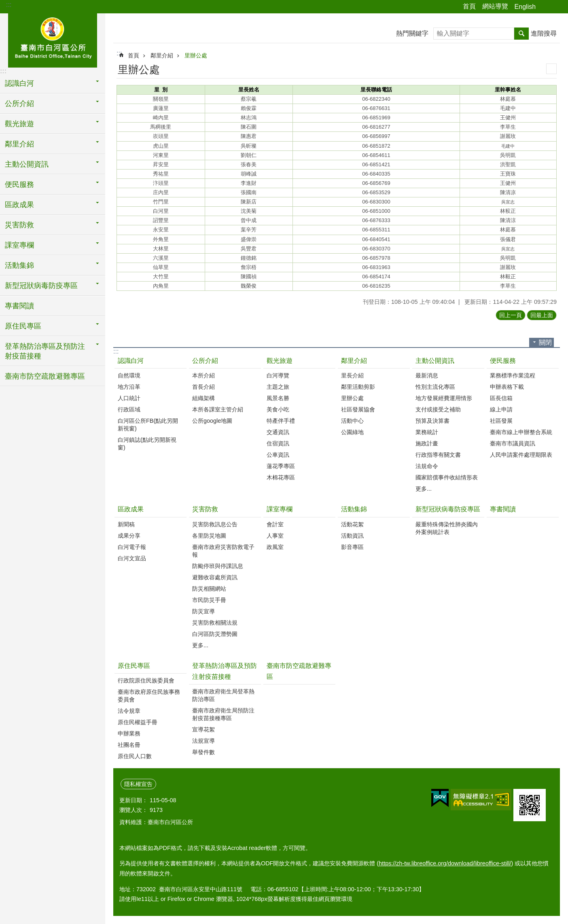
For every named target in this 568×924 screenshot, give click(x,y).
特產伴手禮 (281, 421)
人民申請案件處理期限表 (521, 455)
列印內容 (551, 69)
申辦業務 (129, 733)
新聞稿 (126, 524)
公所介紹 (205, 361)
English (525, 7)
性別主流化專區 (435, 387)
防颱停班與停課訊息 (218, 566)
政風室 (275, 547)
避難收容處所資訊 (215, 577)
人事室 (275, 536)
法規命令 (427, 466)
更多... (424, 489)
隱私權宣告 (138, 784)
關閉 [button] (545, 342)
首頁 (469, 6)
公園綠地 (352, 432)
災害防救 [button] (19, 225)
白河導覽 (278, 375)
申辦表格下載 (507, 387)
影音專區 (352, 547)
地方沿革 (129, 387)
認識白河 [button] (19, 83)
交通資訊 (278, 432)
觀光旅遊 (280, 361)
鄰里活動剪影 (358, 387)
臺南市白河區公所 (53, 39)
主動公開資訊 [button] (27, 164)
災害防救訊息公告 (215, 524)
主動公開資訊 (435, 361)
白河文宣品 (132, 558)
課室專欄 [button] (19, 245)
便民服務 (503, 361)
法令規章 (129, 711)
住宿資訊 (278, 443)
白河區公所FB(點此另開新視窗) (148, 425)
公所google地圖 (212, 421)
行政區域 (129, 409)
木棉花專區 (281, 477)
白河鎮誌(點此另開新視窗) (147, 444)
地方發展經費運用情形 (444, 398)
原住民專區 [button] (23, 326)
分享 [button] (546, 7)
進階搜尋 (544, 33)
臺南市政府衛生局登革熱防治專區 (223, 695)
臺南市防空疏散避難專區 (45, 376)
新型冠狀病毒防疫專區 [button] (41, 286)
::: (9, 5)
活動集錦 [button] (19, 265)
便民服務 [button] (19, 184)
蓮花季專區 (281, 466)
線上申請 (501, 409)
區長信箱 (501, 398)
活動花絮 (352, 524)
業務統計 (427, 432)
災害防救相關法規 (215, 623)
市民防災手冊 (209, 600)
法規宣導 (203, 741)
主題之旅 (278, 387)
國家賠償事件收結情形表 (447, 477)
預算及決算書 (432, 421)
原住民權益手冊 (138, 722)
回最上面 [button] (542, 315)
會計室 (275, 524)
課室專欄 (280, 509)
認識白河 (131, 361)
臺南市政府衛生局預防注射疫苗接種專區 (223, 714)
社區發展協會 (358, 409)
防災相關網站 (209, 589)
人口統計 (129, 398)
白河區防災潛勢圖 (215, 634)
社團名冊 (129, 745)
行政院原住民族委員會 (146, 680)
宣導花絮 (203, 729)
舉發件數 (203, 752)
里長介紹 (352, 375)
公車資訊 (278, 455)
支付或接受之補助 (438, 409)
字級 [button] (557, 7)
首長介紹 (203, 387)
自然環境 (129, 375)
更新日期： (134, 800)
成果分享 (129, 536)
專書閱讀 (19, 306)
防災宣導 (203, 611)
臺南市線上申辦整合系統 (521, 432)
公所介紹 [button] (19, 104)
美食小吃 (278, 409)
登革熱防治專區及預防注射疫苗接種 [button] (45, 351)
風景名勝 (278, 398)
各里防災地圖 (209, 536)
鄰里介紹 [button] (19, 144)
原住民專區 (134, 666)
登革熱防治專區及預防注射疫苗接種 (225, 671)
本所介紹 (203, 375)
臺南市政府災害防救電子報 (223, 551)
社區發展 (501, 421)
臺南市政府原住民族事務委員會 (149, 696)
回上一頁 (511, 315)
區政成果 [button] (19, 205)
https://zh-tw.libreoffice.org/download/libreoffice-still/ (445, 863)
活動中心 (352, 421)
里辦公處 (196, 55)
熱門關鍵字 (412, 33)
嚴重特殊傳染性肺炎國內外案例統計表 (447, 528)
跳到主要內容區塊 (4, 4)
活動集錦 (354, 509)
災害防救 (205, 509)
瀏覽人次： (134, 810)
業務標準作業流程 (513, 375)
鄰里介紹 (162, 55)
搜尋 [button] (521, 34)
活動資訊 (352, 536)
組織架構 (203, 398)
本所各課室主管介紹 (218, 409)
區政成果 (131, 509)
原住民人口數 (135, 756)
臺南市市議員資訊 (513, 443)
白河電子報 (132, 547)
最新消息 (427, 375)
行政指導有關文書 (438, 455)
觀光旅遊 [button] (19, 124)
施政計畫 (427, 443)
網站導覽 (495, 6)
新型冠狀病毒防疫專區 (448, 509)
